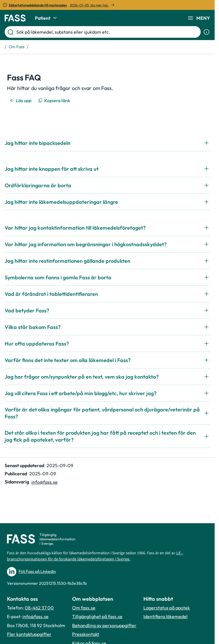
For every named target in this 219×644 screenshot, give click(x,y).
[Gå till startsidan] (15, 18)
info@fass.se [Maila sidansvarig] (44, 482)
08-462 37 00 (39, 608)
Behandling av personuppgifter (104, 625)
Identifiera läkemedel (165, 616)
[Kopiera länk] (55, 100)
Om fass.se (84, 608)
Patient (47, 18)
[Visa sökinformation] (206, 32)
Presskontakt (86, 634)
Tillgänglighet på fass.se (97, 616)
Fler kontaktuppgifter (29, 634)
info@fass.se (35, 616)
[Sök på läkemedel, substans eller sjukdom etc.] (107, 32)
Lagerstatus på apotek (167, 608)
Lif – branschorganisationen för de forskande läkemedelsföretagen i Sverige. (95, 556)
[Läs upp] (21, 100)
